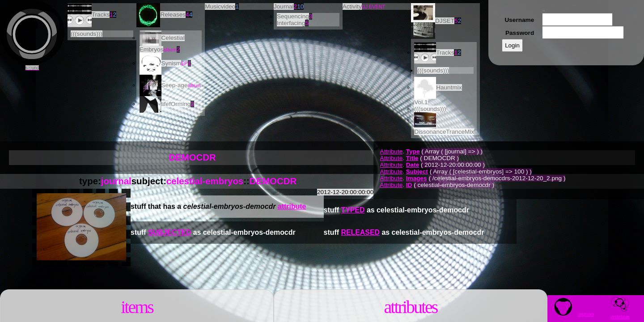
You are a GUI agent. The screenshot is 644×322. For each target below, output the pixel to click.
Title (412, 158)
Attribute (392, 151)
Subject (417, 172)
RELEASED (360, 232)
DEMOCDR (273, 181)
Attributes (411, 307)
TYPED (353, 210)
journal (116, 181)
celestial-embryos (205, 181)
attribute (292, 206)
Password (520, 33)
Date (413, 165)
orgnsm (571, 314)
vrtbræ (620, 314)
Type (413, 151)
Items (137, 307)
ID (409, 185)
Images (417, 178)
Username (519, 20)
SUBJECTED (169, 232)
